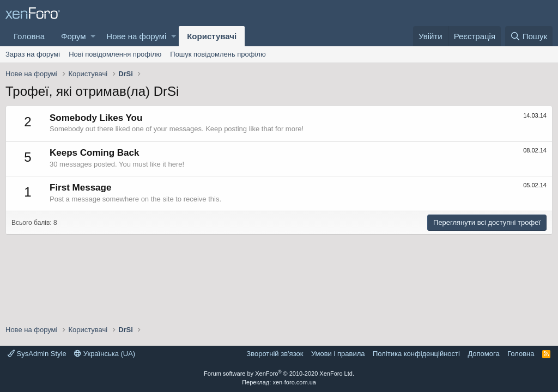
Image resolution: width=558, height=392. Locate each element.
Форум (74, 36)
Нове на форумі (136, 36)
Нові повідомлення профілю (115, 54)
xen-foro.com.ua (294, 382)
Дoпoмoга (483, 354)
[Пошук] (529, 36)
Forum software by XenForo (279, 373)
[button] (93, 36)
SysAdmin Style (37, 354)
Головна (29, 36)
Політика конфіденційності (416, 354)
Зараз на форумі (33, 54)
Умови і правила (338, 354)
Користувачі (212, 36)
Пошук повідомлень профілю (218, 54)
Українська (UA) (105, 354)
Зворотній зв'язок (275, 354)
